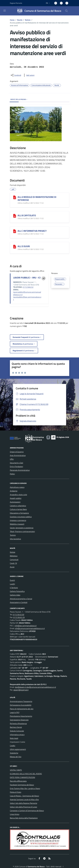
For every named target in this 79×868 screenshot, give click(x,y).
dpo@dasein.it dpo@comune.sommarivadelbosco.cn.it (35, 687)
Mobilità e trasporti (17, 524)
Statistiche (14, 753)
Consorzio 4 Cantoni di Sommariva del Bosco (27, 811)
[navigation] (5, 11)
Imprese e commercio (18, 520)
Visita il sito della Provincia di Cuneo (23, 807)
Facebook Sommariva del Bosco (22, 785)
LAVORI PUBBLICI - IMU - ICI (27, 278)
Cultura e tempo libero (18, 509)
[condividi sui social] (16, 75)
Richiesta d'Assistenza (18, 723)
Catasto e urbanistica (18, 506)
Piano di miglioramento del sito (22, 709)
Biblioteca (14, 556)
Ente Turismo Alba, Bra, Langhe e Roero (25, 788)
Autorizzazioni (15, 502)
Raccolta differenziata (18, 781)
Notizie (28, 20)
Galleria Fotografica (17, 591)
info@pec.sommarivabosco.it (26, 626)
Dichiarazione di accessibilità (21, 705)
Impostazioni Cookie (17, 742)
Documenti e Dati (17, 463)
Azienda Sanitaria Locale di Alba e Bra (24, 799)
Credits (13, 746)
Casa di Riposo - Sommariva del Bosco (24, 796)
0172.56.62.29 (19, 617)
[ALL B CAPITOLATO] (15, 216)
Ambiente (14, 491)
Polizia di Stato (16, 792)
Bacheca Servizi (16, 727)
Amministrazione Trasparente (21, 701)
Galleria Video (15, 595)
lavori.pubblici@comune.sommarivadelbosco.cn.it (27, 293)
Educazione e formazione (19, 513)
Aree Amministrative (18, 455)
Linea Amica (15, 814)
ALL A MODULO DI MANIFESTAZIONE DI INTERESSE (37, 198)
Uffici (12, 459)
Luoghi (12, 584)
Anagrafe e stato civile (18, 495)
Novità (20, 20)
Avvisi (12, 567)
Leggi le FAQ (15, 712)
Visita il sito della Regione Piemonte (24, 803)
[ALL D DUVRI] (15, 247)
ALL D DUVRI (24, 246)
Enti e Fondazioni (16, 466)
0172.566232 (28, 287)
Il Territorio (14, 588)
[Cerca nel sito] (66, 11)
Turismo (13, 535)
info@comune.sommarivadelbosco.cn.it (30, 628)
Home (12, 20)
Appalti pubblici (16, 498)
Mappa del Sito (16, 757)
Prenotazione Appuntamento (21, 716)
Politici (12, 474)
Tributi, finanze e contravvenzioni (22, 531)
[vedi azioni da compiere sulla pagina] (29, 75)
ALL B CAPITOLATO (27, 215)
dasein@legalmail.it (21, 690)
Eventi (12, 580)
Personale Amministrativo (20, 470)
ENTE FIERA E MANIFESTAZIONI (22, 777)
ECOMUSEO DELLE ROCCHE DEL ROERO (26, 774)
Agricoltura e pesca (17, 487)
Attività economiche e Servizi (21, 599)
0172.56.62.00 (18, 615)
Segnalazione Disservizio (19, 720)
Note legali (14, 738)
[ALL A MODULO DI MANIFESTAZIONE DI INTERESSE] (15, 197)
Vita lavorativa (15, 539)
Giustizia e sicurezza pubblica (21, 517)
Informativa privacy (17, 735)
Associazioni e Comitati (19, 602)
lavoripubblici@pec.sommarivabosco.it (27, 298)
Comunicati (14, 560)
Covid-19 (13, 563)
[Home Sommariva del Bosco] (38, 11)
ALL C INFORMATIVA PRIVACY (32, 231)
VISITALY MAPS (16, 770)
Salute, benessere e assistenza (22, 528)
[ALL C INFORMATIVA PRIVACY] (15, 231)
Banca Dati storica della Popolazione (24, 818)
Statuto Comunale (17, 731)
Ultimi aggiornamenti (18, 749)
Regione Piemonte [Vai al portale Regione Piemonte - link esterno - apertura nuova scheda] (16, 3)
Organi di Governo (17, 452)
